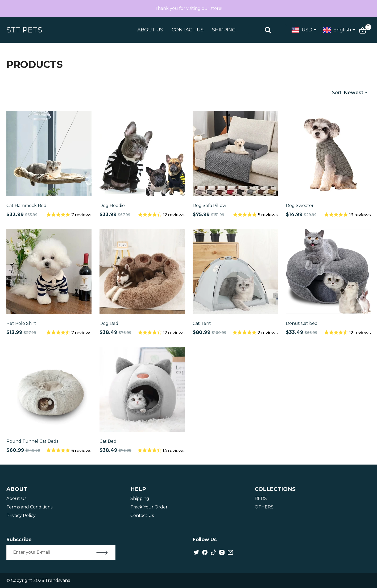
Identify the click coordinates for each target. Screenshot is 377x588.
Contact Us (143, 515)
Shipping (141, 498)
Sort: (348, 93)
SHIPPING (224, 30)
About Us (17, 498)
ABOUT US (150, 30)
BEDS (262, 498)
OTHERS (265, 507)
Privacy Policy (22, 515)
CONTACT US (188, 30)
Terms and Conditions (30, 507)
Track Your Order (150, 507)
